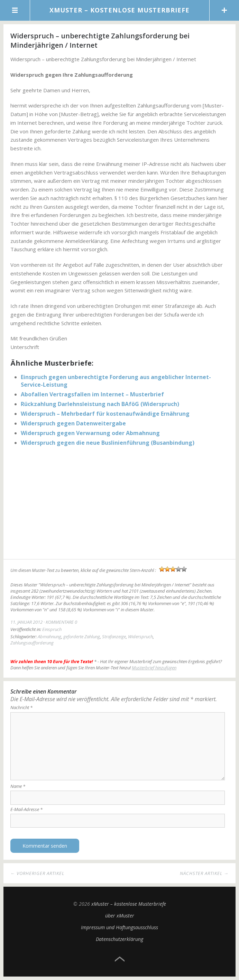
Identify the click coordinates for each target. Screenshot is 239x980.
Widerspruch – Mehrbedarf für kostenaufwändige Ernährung (105, 414)
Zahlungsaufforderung (32, 643)
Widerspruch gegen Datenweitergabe (73, 423)
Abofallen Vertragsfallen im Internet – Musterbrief (92, 394)
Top (120, 959)
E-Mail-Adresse (26, 809)
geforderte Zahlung (82, 637)
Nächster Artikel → (204, 873)
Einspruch (52, 629)
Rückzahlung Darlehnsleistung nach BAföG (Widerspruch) (100, 404)
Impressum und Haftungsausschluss (119, 927)
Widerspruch (140, 637)
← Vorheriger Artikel (37, 873)
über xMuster (120, 916)
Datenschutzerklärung (119, 939)
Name (18, 786)
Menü (15, 10)
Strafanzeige (114, 637)
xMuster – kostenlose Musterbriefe (119, 10)
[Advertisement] (119, 504)
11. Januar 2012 (26, 622)
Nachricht (21, 707)
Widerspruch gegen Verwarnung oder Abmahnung (90, 433)
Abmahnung (49, 637)
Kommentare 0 (61, 622)
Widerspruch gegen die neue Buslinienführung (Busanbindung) (108, 443)
